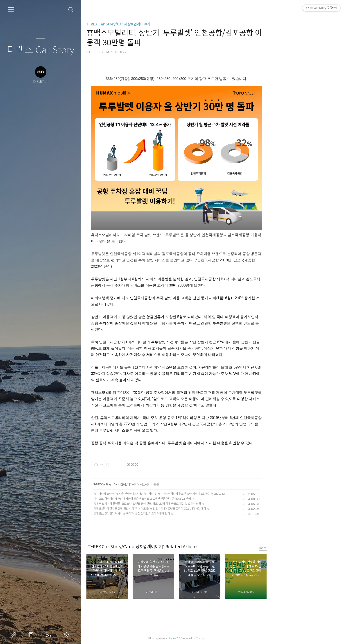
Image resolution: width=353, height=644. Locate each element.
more (303, 548)
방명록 (32, 635)
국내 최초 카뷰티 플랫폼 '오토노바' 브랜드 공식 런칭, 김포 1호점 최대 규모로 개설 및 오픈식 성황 (188, 504)
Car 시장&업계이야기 (166, 485)
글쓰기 (14, 635)
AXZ (216, 638)
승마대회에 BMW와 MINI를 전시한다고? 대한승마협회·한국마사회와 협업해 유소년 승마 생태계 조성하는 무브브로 (198, 494)
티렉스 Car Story (41, 50)
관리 (67, 635)
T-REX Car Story (143, 485)
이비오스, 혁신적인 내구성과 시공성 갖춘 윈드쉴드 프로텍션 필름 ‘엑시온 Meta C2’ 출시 (183, 499)
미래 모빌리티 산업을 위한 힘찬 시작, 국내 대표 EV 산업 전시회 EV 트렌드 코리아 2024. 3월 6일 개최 (190, 509)
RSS (50, 635)
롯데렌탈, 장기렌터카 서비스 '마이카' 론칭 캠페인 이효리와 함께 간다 (172, 513)
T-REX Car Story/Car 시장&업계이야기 (159, 24)
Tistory (241, 638)
